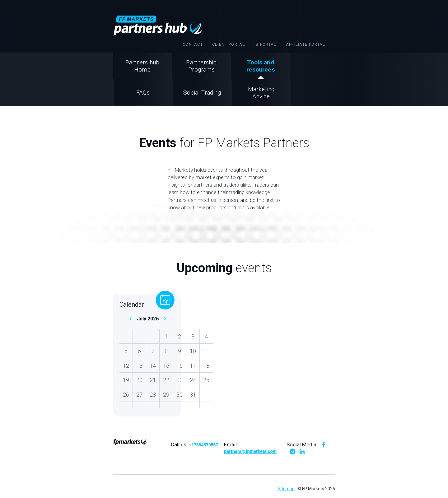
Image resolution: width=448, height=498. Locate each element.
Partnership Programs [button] (201, 66)
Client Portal (229, 44)
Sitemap (286, 489)
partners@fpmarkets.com (250, 451)
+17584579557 (203, 445)
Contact (193, 44)
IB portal (266, 44)
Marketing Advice (261, 93)
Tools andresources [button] (261, 66)
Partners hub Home (142, 66)
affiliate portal (306, 44)
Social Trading (202, 93)
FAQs (143, 93)
